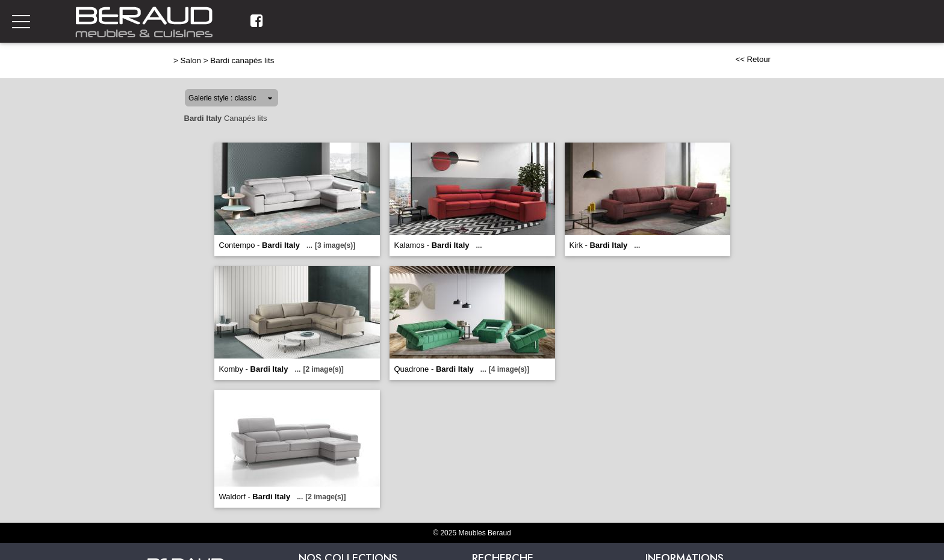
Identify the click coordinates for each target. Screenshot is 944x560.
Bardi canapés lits (242, 60)
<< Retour (753, 59)
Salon (191, 60)
